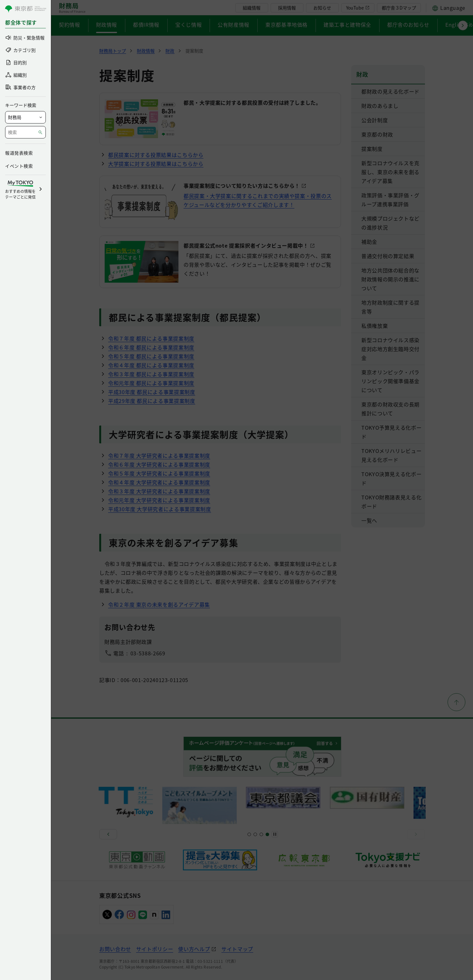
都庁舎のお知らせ (408, 25)
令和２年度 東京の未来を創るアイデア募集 (159, 604)
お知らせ (322, 8)
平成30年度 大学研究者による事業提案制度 (160, 509)
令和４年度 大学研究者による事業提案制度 (159, 482)
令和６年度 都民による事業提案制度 (151, 347)
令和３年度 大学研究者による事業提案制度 (159, 491)
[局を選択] (25, 117)
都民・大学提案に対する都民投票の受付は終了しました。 (252, 102)
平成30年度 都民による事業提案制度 (152, 392)
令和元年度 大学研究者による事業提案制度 (159, 500)
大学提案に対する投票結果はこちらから (156, 164)
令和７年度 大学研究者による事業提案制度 (159, 455)
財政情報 (107, 25)
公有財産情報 (233, 25)
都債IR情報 (146, 25)
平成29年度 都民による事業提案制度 (152, 401)
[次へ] (416, 834)
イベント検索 (19, 166)
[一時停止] (275, 834)
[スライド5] (255, 834)
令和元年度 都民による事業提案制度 (151, 383)
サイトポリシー (155, 949)
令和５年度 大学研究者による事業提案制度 (159, 473)
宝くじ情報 (188, 25)
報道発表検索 (19, 153)
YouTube (355, 8)
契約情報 (70, 25)
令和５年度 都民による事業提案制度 (151, 356)
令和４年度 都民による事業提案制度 (151, 365)
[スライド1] (249, 834)
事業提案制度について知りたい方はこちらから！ (242, 186)
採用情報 (287, 8)
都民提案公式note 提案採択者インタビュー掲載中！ (246, 245)
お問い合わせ (115, 949)
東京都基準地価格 (286, 25)
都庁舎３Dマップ (399, 8)
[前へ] (108, 834)
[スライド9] (261, 834)
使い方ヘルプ (194, 949)
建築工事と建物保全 (347, 25)
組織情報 (252, 8)
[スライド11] (267, 834)
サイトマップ (237, 949)
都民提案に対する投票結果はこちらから (156, 155)
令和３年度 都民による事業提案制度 (151, 374)
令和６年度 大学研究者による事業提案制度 (159, 464)
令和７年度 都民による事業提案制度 (151, 338)
